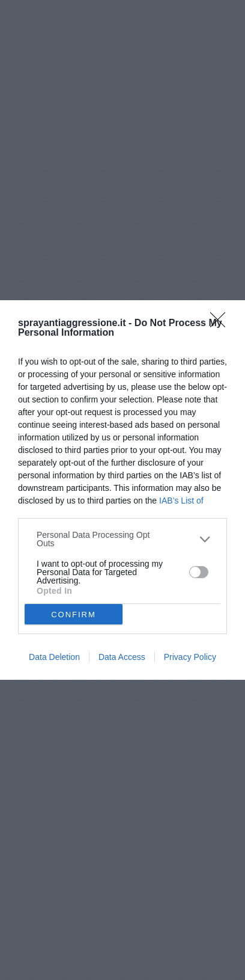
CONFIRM (74, 614)
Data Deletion (54, 657)
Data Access (122, 657)
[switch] (199, 572)
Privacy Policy (190, 657)
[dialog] (122, 490)
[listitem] (122, 539)
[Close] (222, 324)
